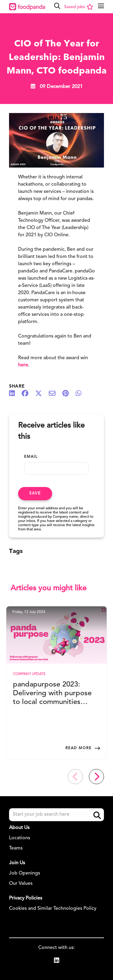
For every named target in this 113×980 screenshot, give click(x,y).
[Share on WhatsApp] (82, 394)
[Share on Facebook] (28, 394)
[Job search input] (56, 815)
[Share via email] (55, 394)
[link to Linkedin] (57, 961)
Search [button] (97, 815)
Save (35, 493)
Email (31, 457)
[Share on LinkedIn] (15, 394)
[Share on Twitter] (42, 394)
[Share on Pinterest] (69, 394)
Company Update (29, 674)
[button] (57, 6)
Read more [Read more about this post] (78, 748)
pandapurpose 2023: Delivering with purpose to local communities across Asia (52, 694)
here (23, 365)
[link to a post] (56, 635)
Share (17, 386)
